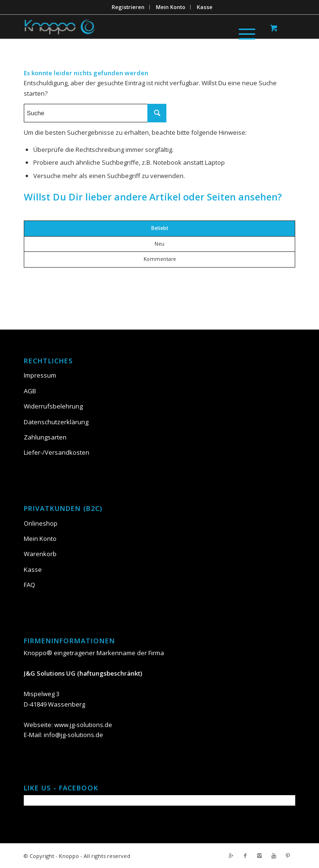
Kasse (205, 7)
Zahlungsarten (45, 437)
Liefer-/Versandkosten (57, 452)
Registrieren (128, 7)
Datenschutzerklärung (56, 422)
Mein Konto (171, 7)
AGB (30, 391)
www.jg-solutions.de (83, 725)
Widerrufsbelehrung (53, 406)
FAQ (29, 585)
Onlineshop (41, 523)
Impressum (40, 375)
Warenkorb (40, 554)
